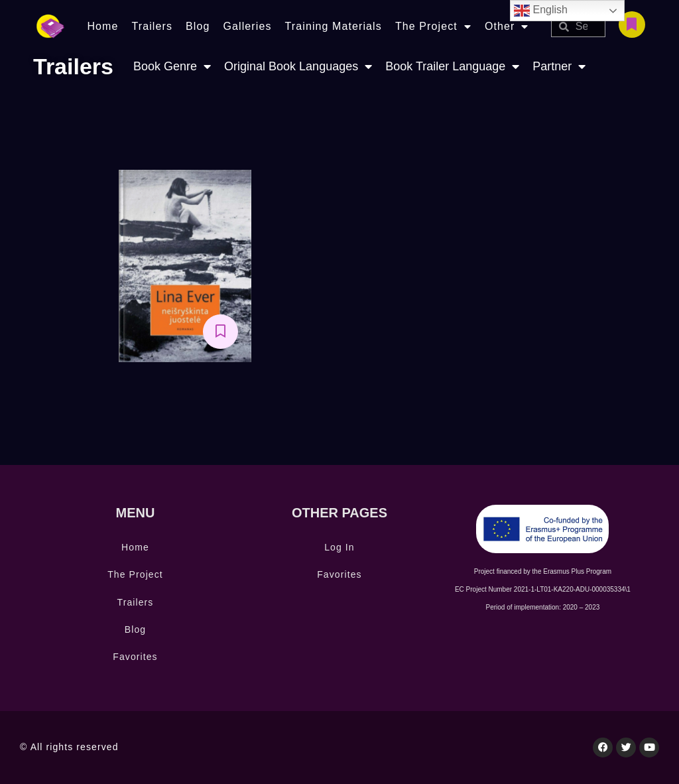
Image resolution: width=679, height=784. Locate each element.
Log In (339, 547)
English (541, 11)
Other (507, 27)
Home (102, 26)
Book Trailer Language (452, 67)
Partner (559, 67)
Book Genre (172, 67)
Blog (198, 26)
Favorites (135, 657)
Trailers (152, 26)
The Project (433, 27)
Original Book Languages (298, 67)
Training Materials (334, 26)
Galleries (247, 26)
